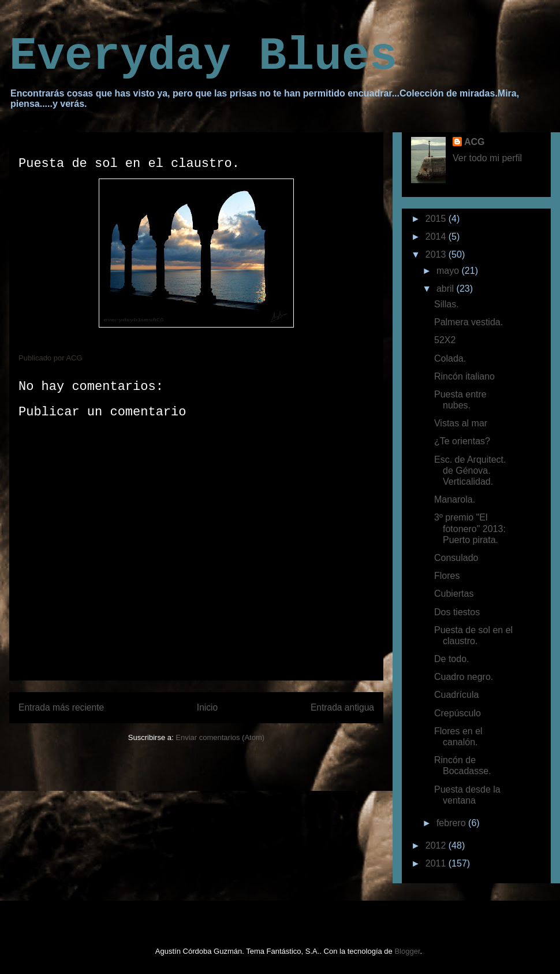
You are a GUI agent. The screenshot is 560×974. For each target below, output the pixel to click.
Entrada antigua (342, 707)
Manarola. (455, 499)
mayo (449, 271)
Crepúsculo (458, 713)
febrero (452, 823)
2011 (437, 863)
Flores (447, 576)
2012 (437, 845)
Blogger (407, 951)
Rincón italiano (464, 376)
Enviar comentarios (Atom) (220, 737)
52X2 (445, 340)
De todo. (451, 659)
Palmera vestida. (468, 322)
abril (447, 289)
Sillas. (447, 304)
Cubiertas (454, 594)
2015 (437, 219)
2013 (437, 254)
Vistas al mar (461, 423)
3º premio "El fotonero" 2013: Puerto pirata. (470, 528)
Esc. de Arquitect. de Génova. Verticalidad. (470, 471)
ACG (475, 142)
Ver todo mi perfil (487, 158)
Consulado (456, 558)
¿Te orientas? (462, 441)
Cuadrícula (456, 695)
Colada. (450, 358)
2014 (437, 237)
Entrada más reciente (61, 707)
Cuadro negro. (464, 677)
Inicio (207, 707)
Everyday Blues (203, 56)
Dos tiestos (457, 612)
